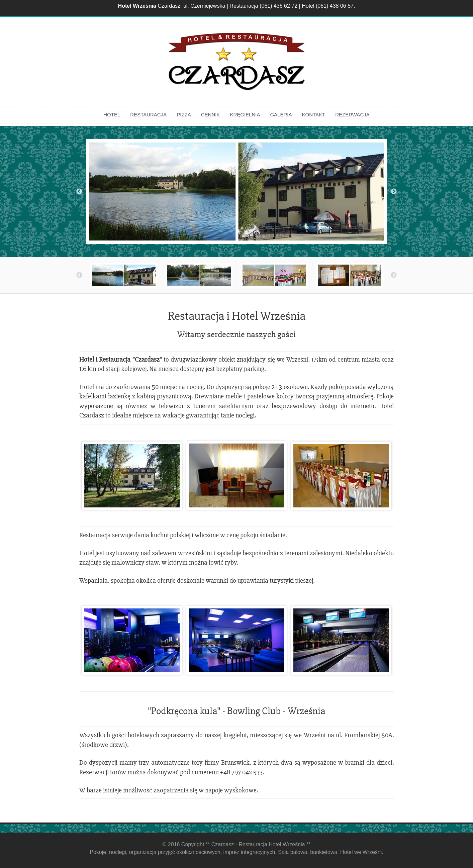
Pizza (184, 115)
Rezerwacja (352, 115)
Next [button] (394, 192)
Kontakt (313, 115)
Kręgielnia (245, 115)
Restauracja (148, 115)
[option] (236, 191)
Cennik (211, 115)
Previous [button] (79, 192)
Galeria (281, 115)
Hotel (112, 115)
